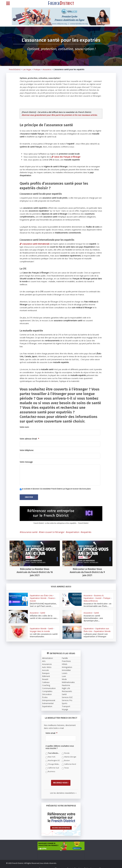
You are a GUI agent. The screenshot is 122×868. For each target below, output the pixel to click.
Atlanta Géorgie (70, 755)
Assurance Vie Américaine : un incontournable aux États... (96, 603)
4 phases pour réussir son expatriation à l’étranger (95, 633)
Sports (65, 701)
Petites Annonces (91, 865)
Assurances (47, 662)
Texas (67, 766)
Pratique (37, 69)
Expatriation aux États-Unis (41, 594)
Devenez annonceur (108, 865)
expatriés (87, 531)
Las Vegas (27, 69)
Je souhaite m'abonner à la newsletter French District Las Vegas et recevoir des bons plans (56, 489)
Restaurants (67, 689)
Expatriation (89, 627)
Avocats (46, 668)
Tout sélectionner (54, 751)
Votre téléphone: (27, 450)
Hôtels (65, 662)
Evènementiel (48, 701)
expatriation (73, 531)
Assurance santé (29, 531)
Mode (64, 677)
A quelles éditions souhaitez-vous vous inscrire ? (60, 745)
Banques (46, 671)
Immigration (67, 665)
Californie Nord (70, 762)
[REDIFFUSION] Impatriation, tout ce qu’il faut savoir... (44, 603)
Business (52, 770)
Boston (67, 759)
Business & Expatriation (94, 595)
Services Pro (67, 698)
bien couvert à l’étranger (52, 531)
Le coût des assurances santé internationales (42, 633)
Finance (51, 597)
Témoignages (60, 865)
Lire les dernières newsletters (63, 790)
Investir (33, 599)
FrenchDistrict (15, 69)
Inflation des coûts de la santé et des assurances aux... (44, 615)
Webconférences (91, 599)
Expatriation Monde (38, 597)
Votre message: (26, 462)
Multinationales (68, 680)
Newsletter (79, 865)
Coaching (46, 683)
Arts (44, 659)
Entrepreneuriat (49, 698)
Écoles (45, 695)
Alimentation (47, 656)
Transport (66, 705)
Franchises (66, 659)
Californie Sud (53, 766)
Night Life (66, 686)
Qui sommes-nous (46, 865)
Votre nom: (24, 427)
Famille (65, 656)
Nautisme (66, 683)
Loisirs (65, 671)
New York (52, 755)
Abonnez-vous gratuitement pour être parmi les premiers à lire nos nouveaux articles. (60, 115)
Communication (49, 686)
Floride (67, 751)
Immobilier (66, 668)
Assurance (47, 69)
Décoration (47, 692)
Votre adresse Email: (29, 439)
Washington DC (54, 759)
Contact (70, 865)
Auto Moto (47, 665)
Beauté (45, 677)
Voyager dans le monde (40, 629)
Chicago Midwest (54, 762)
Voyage (65, 708)
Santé (43, 611)
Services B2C (67, 695)
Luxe (64, 674)
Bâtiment (46, 674)
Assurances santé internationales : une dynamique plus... (97, 615)
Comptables (47, 689)
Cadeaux (46, 680)
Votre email (51, 731)
